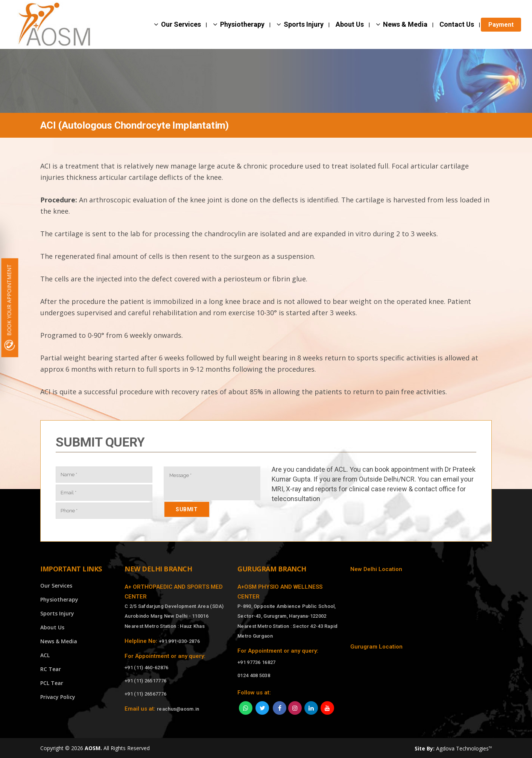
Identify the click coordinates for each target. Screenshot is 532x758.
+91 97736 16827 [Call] (257, 662)
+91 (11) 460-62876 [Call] (146, 668)
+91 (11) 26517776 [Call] (145, 681)
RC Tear (51, 669)
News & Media (59, 641)
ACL (45, 655)
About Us (52, 627)
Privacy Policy (58, 697)
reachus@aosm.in (178, 709)
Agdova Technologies (464, 748)
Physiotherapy (59, 599)
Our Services (56, 586)
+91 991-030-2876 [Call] (179, 641)
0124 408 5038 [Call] (254, 675)
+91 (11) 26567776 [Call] (145, 694)
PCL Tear (52, 683)
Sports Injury (57, 613)
